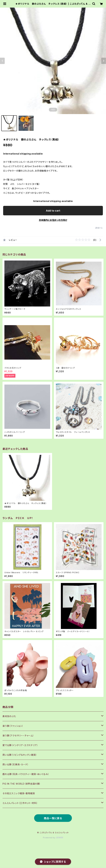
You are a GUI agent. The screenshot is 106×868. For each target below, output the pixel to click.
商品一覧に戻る (53, 818)
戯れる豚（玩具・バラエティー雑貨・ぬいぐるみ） (26, 774)
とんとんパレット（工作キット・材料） (20, 803)
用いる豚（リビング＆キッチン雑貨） (20, 755)
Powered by (53, 838)
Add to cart (53, 211)
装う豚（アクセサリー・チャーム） (18, 736)
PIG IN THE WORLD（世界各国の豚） (22, 784)
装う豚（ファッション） (13, 726)
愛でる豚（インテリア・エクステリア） (20, 745)
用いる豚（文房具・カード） (15, 764)
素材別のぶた (9, 716)
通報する (99, 228)
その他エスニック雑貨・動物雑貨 (19, 793)
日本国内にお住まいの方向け (53, 220)
